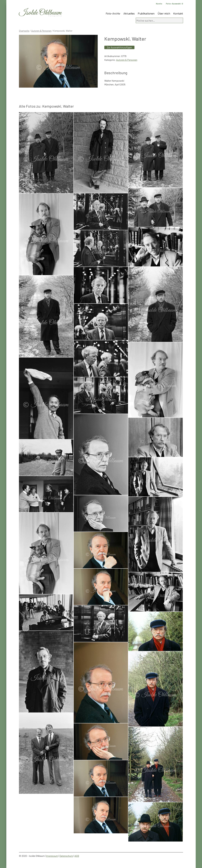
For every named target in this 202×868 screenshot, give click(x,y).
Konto (159, 4)
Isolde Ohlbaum (40, 13)
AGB (77, 856)
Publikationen (146, 13)
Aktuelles (129, 13)
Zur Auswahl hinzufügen (119, 47)
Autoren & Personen (41, 31)
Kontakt (178, 13)
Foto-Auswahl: (174, 4)
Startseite (24, 31)
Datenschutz (66, 856)
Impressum (52, 856)
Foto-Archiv (113, 13)
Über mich (164, 13)
